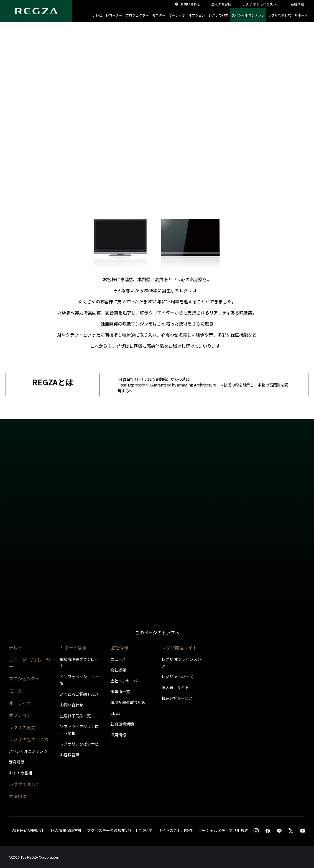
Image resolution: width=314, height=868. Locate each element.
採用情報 (118, 735)
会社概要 (118, 670)
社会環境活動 (122, 724)
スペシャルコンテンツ (248, 15)
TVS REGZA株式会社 (27, 830)
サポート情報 (73, 647)
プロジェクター (137, 15)
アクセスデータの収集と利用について (120, 830)
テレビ (97, 15)
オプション (197, 15)
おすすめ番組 (21, 773)
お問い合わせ (72, 705)
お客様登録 (70, 755)
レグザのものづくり (29, 739)
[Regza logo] (36, 11)
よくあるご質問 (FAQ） (80, 694)
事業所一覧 (120, 692)
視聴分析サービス (177, 698)
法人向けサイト (175, 687)
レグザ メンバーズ (177, 677)
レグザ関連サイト (179, 647)
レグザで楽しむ (280, 15)
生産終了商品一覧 (75, 716)
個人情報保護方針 (66, 830)
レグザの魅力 (218, 15)
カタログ (18, 796)
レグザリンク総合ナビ (79, 744)
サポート (301, 15)
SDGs (115, 713)
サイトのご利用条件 (175, 830)
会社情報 (119, 647)
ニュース (118, 659)
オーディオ (177, 15)
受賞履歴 (17, 762)
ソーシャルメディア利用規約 (223, 830)
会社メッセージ (124, 681)
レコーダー (114, 15)
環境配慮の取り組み (128, 702)
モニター (159, 15)
